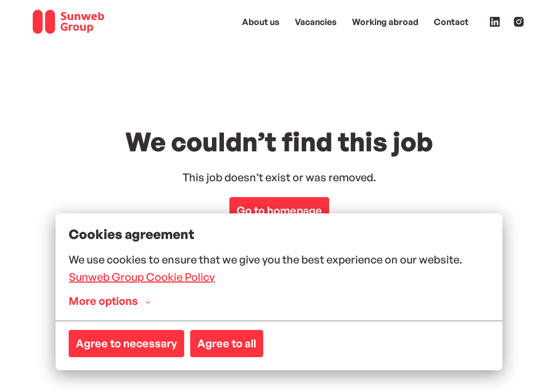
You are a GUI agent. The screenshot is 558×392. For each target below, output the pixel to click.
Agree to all (227, 343)
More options (110, 301)
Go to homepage (279, 210)
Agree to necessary (126, 343)
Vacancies (316, 22)
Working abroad (385, 22)
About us (261, 22)
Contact (451, 22)
